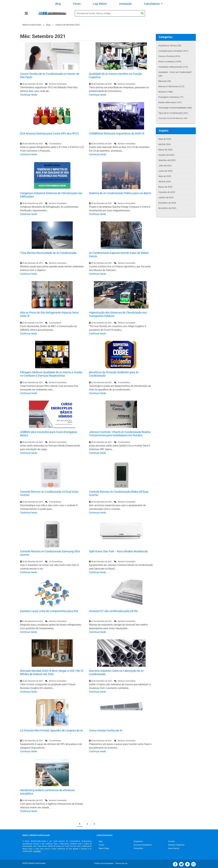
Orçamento (137, 841)
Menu (30, 13)
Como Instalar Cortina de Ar (106, 730)
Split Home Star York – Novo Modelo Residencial (118, 551)
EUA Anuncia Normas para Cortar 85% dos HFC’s (49, 133)
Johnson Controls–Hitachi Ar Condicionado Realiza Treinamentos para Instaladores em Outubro (120, 434)
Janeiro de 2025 (166, 197)
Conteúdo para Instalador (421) (173, 51)
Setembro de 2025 (167, 160)
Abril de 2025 (165, 182)
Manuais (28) (165, 81)
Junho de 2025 (165, 171)
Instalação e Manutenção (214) (173, 67)
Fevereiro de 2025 (167, 192)
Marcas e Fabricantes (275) (171, 86)
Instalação (125, 4)
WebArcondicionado (32, 25)
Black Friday (103, 848)
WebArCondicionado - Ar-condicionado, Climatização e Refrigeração (52, 13)
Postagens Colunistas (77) (171, 97)
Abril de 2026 (165, 144)
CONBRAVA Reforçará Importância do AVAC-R (117, 133)
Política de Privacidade (104, 863)
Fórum (77, 4)
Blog (58, 4)
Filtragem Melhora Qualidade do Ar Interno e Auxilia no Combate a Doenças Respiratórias (51, 374)
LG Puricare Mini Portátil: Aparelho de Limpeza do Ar (51, 730)
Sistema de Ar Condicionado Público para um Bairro (120, 193)
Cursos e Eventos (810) (169, 56)
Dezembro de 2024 (167, 203)
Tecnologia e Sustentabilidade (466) (175, 108)
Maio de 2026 (165, 139)
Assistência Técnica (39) (170, 46)
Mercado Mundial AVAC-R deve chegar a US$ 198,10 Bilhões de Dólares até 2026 (52, 672)
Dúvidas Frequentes (175, 845)
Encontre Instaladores (141, 845)
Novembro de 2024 (167, 208)
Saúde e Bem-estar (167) (170, 102)
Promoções (137, 848)
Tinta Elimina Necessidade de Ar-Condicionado (48, 253)
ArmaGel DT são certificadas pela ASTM (113, 611)
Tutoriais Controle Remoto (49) (173, 118)
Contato (170, 841)
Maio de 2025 (165, 176)
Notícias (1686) (166, 92)
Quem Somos (173, 848)
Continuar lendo (29, 95)
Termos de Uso (121, 863)
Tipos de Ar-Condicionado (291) (173, 113)
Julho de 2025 (165, 166)
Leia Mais (37, 851)
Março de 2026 (165, 150)
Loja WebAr (100, 4)
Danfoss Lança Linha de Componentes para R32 (49, 611)
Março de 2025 (165, 187)
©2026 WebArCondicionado (34, 863)
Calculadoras (152, 4)
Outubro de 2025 (166, 155)
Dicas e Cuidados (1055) (170, 62)
